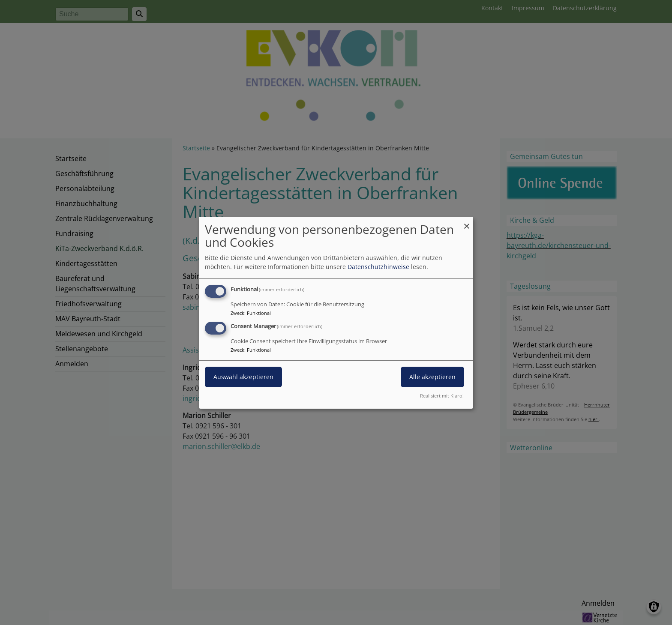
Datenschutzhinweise (378, 267)
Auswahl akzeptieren (243, 377)
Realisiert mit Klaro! (442, 396)
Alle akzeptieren (432, 377)
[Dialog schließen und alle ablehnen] (467, 222)
